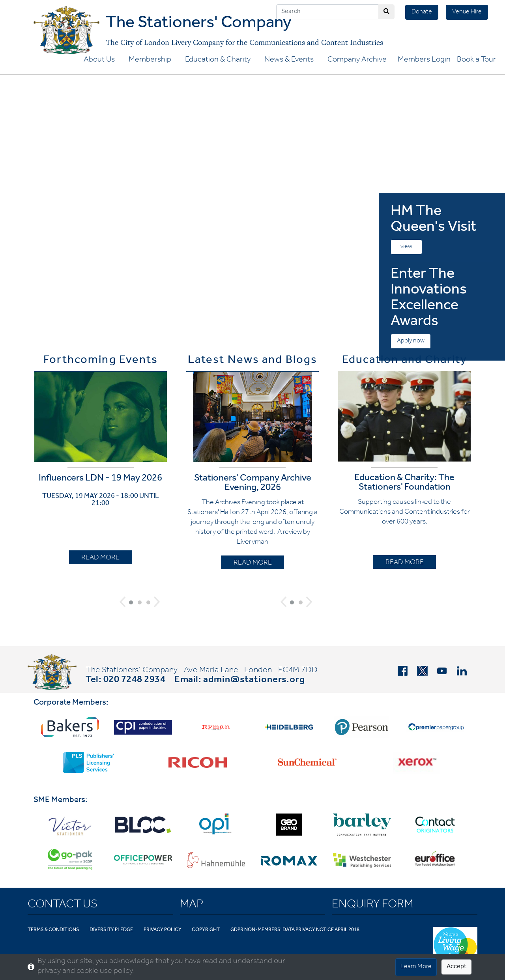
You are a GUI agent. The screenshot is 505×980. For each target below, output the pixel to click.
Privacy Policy (163, 930)
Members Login (424, 60)
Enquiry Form (372, 905)
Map (192, 905)
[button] (123, 602)
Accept (456, 967)
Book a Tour (476, 60)
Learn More (416, 967)
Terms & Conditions (53, 930)
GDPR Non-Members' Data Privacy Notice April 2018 (295, 930)
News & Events (289, 60)
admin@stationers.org (254, 681)
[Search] (327, 12)
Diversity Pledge (111, 930)
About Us (99, 60)
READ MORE (100, 558)
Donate (422, 12)
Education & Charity (218, 60)
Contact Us (63, 905)
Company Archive (357, 60)
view (406, 247)
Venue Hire (467, 12)
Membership (150, 60)
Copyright (206, 930)
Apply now (411, 341)
